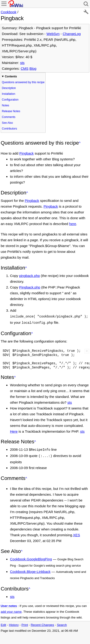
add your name (11, 610)
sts (22, 63)
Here (14, 430)
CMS (25, 68)
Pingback (27, 153)
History (14, 623)
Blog (33, 68)
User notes (9, 604)
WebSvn (53, 34)
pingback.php (29, 276)
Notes (5, 105)
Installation (8, 94)
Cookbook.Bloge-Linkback (30, 570)
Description (9, 88)
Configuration (10, 100)
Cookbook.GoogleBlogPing (31, 557)
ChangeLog (72, 34)
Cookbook (9, 12)
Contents (11, 76)
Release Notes (11, 111)
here (73, 224)
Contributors (9, 129)
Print (25, 623)
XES (77, 533)
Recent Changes (42, 623)
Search (62, 623)
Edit (3, 623)
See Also (7, 123)
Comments (9, 117)
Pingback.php (30, 287)
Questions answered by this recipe (23, 82)
